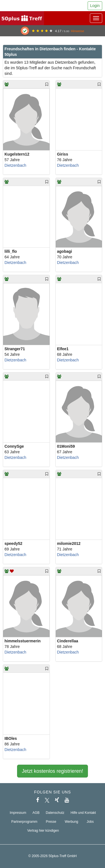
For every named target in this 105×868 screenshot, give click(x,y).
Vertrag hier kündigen (43, 831)
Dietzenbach (15, 165)
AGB (36, 813)
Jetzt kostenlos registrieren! (53, 771)
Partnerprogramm (24, 822)
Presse (51, 822)
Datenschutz (55, 813)
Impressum (18, 813)
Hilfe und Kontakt (83, 813)
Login (95, 6)
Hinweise (78, 31)
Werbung (71, 822)
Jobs (90, 822)
